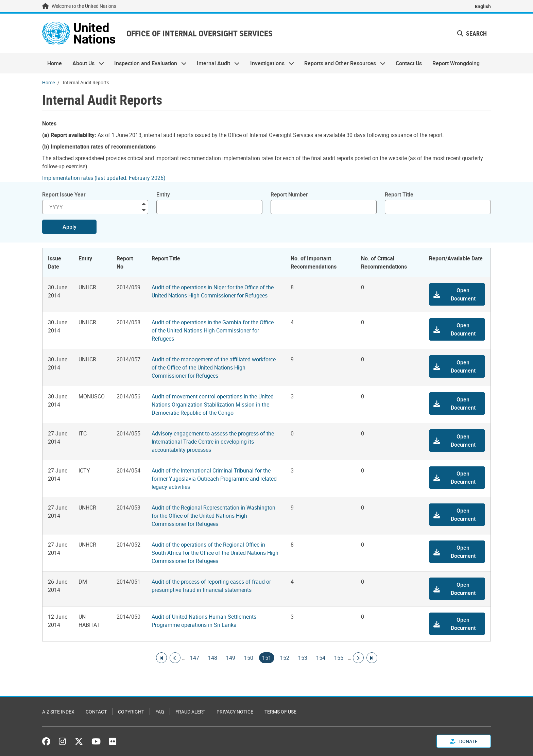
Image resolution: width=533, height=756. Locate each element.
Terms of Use (280, 712)
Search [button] (472, 33)
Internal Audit (216, 63)
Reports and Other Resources (342, 63)
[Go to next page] (358, 658)
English (483, 6)
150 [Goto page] (249, 658)
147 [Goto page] (195, 658)
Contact (96, 712)
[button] (457, 294)
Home (55, 63)
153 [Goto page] (303, 658)
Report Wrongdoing (456, 63)
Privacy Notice (235, 712)
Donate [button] (464, 741)
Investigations (270, 63)
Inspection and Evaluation (148, 63)
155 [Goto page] (339, 658)
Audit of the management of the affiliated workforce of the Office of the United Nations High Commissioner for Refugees (214, 367)
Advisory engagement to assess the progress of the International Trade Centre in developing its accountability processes (213, 442)
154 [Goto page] (321, 658)
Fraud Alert (190, 712)
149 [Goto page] (231, 658)
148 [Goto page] (213, 658)
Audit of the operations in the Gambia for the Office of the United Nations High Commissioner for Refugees (213, 330)
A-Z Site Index (58, 712)
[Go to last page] (372, 658)
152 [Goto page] (285, 658)
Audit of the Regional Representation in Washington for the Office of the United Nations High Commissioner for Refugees (213, 516)
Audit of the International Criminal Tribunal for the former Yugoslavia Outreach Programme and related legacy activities (214, 479)
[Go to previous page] (175, 658)
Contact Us (409, 63)
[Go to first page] (161, 658)
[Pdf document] (108, 178)
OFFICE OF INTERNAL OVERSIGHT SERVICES (200, 33)
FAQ (160, 712)
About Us (85, 63)
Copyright (131, 712)
